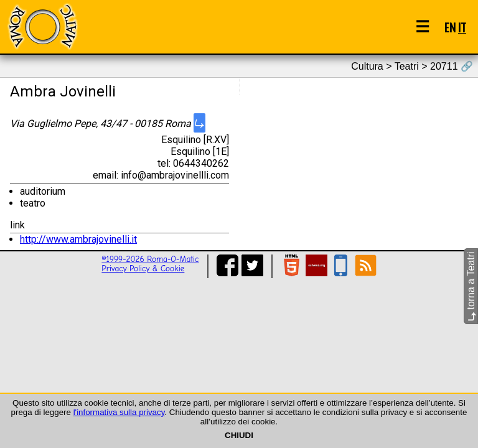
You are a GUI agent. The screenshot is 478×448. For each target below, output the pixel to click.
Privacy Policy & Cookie (143, 268)
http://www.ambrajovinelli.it (78, 239)
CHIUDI (239, 435)
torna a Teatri (471, 286)
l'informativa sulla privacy (119, 412)
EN (450, 27)
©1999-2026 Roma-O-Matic (150, 259)
